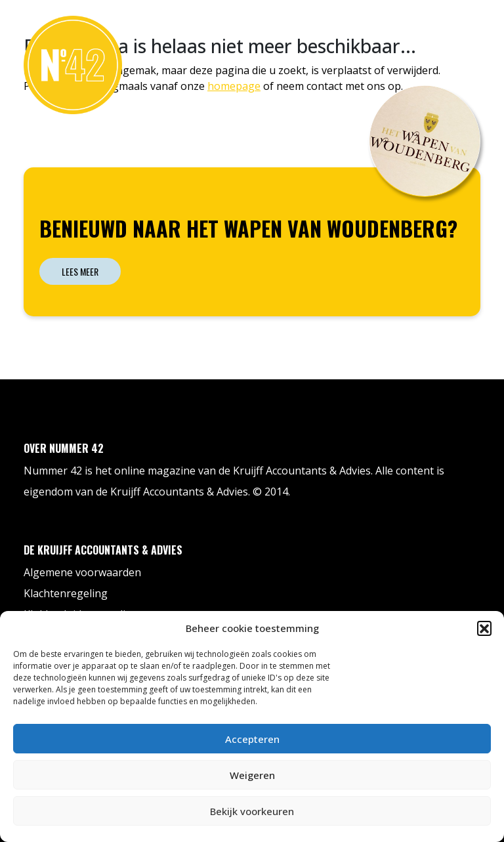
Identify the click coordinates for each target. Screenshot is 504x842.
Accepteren (252, 739)
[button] (484, 628)
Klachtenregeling (66, 593)
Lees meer (80, 271)
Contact (449, 29)
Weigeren (252, 775)
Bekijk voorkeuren (252, 811)
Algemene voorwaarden (82, 572)
